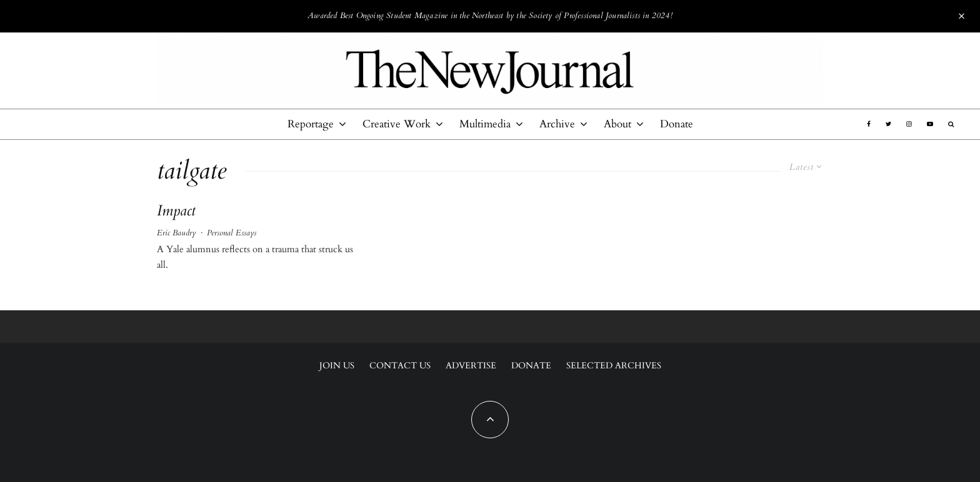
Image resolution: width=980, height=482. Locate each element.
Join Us (337, 366)
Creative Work (397, 124)
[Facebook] (869, 124)
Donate (677, 124)
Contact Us (400, 366)
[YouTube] (930, 124)
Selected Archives (614, 366)
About (617, 124)
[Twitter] (888, 124)
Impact (176, 211)
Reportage (311, 124)
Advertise (471, 366)
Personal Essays (232, 233)
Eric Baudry (176, 233)
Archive (557, 124)
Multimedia (485, 124)
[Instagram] (909, 124)
